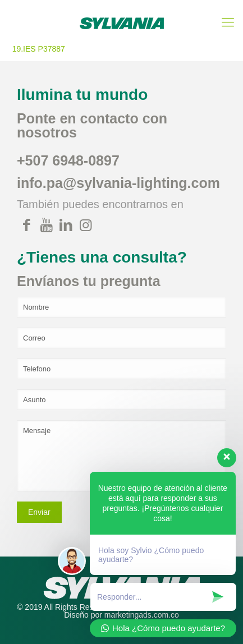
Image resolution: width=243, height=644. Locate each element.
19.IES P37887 (39, 49)
